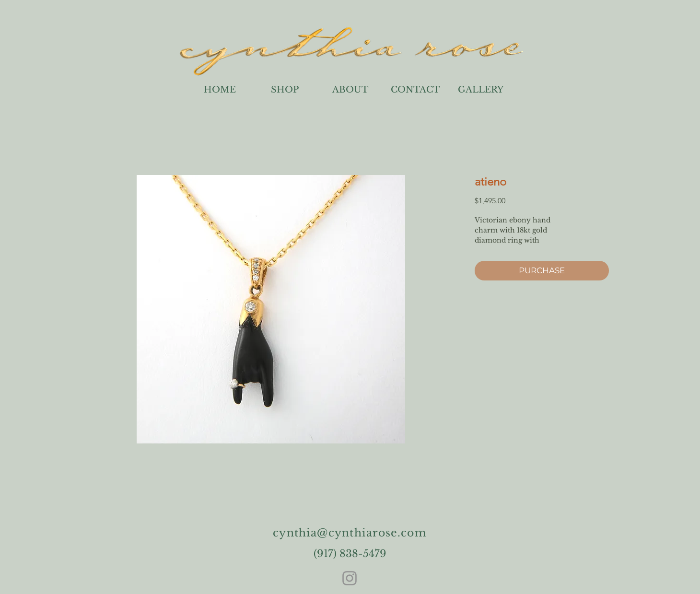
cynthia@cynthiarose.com (350, 533)
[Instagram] (350, 578)
